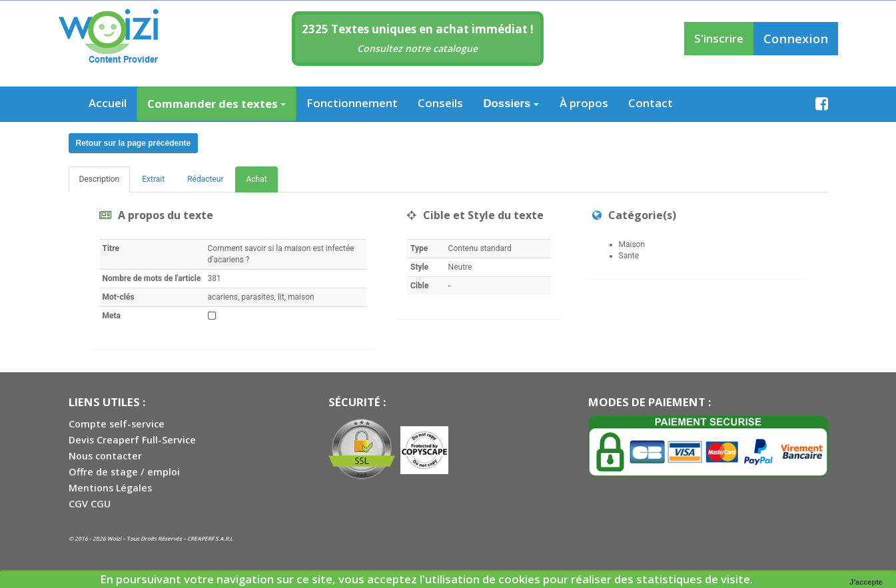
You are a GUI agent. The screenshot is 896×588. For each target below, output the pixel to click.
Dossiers (512, 104)
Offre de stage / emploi (124, 472)
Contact (651, 103)
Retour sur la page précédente (134, 143)
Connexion (796, 38)
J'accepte (866, 582)
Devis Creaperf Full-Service (132, 440)
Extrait (153, 179)
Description (100, 179)
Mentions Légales (110, 488)
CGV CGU (90, 504)
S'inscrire (719, 38)
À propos (584, 103)
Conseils (440, 103)
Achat (256, 179)
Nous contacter (105, 456)
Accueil (108, 103)
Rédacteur (205, 179)
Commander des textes (217, 104)
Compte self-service (117, 424)
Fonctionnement (352, 103)
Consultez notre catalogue (417, 48)
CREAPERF (201, 538)
